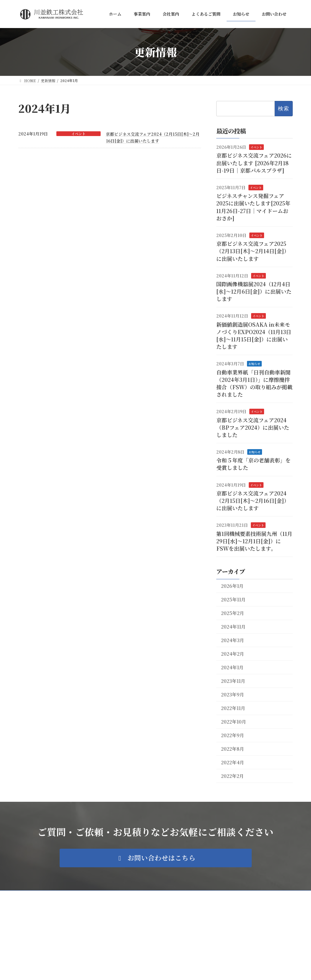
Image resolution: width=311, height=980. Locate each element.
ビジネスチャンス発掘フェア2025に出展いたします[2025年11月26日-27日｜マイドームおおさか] (253, 207)
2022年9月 (233, 735)
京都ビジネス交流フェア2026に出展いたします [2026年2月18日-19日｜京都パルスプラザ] (254, 163)
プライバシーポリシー (42, 896)
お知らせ (254, 364)
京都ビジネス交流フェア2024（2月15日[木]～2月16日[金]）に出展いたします (253, 500)
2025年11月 (233, 599)
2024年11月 (233, 627)
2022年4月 (233, 762)
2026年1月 (232, 586)
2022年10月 (234, 722)
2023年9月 (233, 694)
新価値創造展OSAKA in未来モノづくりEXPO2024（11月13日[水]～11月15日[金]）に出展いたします (254, 336)
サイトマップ (82, 896)
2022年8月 (233, 749)
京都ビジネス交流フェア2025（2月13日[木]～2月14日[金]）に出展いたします (253, 251)
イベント (78, 134)
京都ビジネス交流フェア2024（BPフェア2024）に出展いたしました (253, 427)
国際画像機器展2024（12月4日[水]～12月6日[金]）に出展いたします (254, 291)
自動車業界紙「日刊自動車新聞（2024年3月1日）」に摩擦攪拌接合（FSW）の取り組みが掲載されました (254, 383)
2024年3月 (233, 640)
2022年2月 (233, 776)
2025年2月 (233, 613)
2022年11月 (233, 708)
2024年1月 (232, 667)
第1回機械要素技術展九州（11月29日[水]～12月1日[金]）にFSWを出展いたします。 (254, 541)
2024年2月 (233, 654)
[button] (156, 858)
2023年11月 (233, 681)
